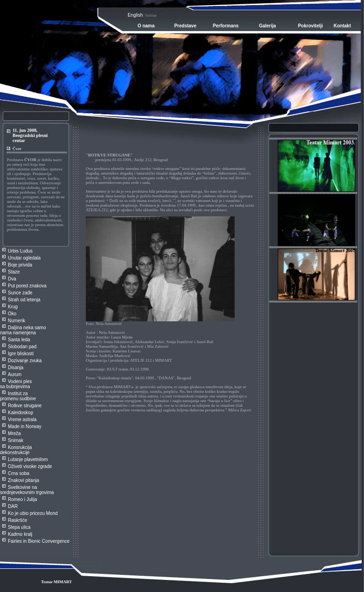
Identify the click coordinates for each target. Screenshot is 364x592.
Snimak (16, 440)
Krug (13, 307)
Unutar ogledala (24, 258)
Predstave (185, 26)
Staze (14, 272)
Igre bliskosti (21, 354)
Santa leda (19, 340)
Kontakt (342, 26)
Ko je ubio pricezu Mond (33, 513)
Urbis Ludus (20, 251)
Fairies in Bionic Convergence (39, 541)
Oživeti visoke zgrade (30, 466)
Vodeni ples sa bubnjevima (16, 384)
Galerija (267, 26)
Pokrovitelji (310, 26)
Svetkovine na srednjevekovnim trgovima (27, 490)
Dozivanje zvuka (25, 361)
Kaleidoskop (20, 413)
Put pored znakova (27, 286)
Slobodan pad (22, 347)
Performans (226, 26)
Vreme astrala (22, 420)
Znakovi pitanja (23, 480)
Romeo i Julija (22, 499)
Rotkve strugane (25, 406)
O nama (146, 26)
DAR (13, 506)
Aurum (15, 374)
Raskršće (18, 520)
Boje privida (20, 265)
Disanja (16, 368)
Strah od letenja (24, 300)
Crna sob (17, 473)
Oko (12, 314)
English (135, 15)
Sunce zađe (20, 293)
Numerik (16, 321)
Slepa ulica (19, 527)
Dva (12, 279)
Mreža (14, 433)
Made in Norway (25, 426)
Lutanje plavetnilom (28, 459)
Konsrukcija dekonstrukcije (16, 450)
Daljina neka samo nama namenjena (23, 330)
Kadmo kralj (20, 534)
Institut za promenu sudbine (18, 396)
